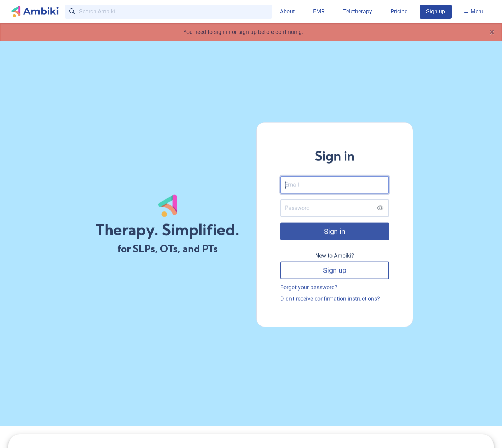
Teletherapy (358, 11)
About (287, 11)
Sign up (436, 11)
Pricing (399, 11)
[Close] (492, 32)
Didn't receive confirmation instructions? (330, 299)
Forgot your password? (309, 288)
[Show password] (380, 209)
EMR (319, 11)
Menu (474, 11)
